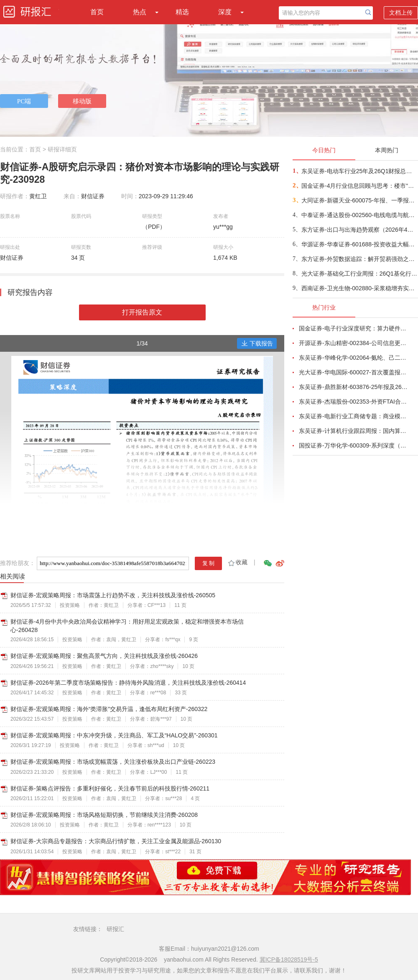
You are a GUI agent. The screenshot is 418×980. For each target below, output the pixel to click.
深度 (225, 12)
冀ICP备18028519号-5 (289, 960)
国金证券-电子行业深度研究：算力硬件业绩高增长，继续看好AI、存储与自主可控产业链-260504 (354, 328)
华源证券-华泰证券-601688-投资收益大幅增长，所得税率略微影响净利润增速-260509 (359, 244)
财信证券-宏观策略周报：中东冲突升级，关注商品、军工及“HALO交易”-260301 (114, 735)
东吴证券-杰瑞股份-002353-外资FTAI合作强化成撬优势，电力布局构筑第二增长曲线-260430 (354, 402)
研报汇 (115, 929)
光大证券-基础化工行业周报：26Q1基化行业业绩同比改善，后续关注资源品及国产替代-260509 (359, 274)
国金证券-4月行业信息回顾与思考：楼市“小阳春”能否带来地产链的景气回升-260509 (359, 186)
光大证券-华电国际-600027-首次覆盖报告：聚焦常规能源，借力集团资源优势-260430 (354, 372)
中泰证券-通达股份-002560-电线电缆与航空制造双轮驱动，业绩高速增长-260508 (359, 215)
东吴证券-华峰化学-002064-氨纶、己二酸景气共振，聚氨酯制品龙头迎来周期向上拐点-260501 (354, 358)
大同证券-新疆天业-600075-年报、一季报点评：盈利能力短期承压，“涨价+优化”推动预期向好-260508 (359, 200)
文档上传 (401, 13)
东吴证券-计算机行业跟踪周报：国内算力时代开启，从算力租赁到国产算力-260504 (354, 431)
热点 (140, 12)
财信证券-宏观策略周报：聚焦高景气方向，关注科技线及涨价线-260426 (104, 656)
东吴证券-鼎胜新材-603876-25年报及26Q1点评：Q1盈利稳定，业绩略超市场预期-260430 (354, 387)
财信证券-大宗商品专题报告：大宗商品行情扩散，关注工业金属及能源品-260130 (116, 841)
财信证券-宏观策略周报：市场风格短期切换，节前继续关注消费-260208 (104, 815)
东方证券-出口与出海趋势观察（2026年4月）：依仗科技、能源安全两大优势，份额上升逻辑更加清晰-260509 (359, 230)
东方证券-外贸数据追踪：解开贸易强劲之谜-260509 (359, 259)
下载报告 (257, 343)
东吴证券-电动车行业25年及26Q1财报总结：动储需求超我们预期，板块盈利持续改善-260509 (359, 171)
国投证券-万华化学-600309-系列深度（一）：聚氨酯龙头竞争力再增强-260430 (354, 445)
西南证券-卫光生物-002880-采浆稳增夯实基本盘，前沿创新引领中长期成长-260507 (359, 288)
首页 (97, 12)
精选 (182, 12)
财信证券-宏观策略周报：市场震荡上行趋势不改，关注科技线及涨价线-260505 (113, 595)
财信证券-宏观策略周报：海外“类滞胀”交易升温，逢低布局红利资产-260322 (109, 709)
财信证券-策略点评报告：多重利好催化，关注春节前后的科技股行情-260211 (110, 788)
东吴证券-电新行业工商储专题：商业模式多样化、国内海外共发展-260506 (354, 416)
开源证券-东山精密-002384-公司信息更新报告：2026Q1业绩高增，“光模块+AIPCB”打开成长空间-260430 (354, 343)
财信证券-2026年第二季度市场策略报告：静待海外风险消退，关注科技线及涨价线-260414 (128, 683)
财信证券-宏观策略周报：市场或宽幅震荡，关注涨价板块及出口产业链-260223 (113, 762)
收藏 (237, 562)
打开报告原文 (142, 312)
